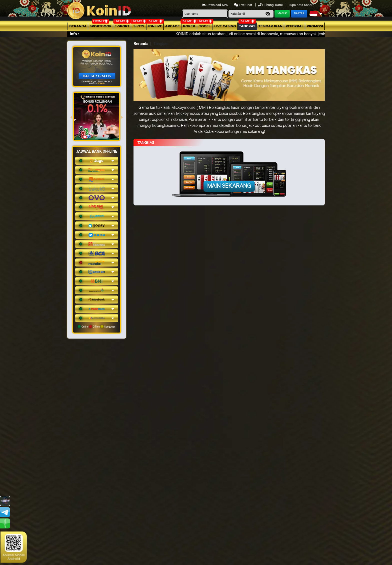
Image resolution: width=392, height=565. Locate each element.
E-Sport (122, 26)
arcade (172, 26)
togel (205, 26)
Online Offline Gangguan (97, 327)
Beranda (78, 26)
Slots (139, 26)
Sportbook (100, 26)
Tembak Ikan (270, 26)
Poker (189, 26)
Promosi (315, 26)
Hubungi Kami (271, 5)
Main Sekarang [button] (229, 186)
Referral (294, 26)
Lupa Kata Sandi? (302, 5)
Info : (74, 34)
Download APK (215, 5)
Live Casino (225, 26)
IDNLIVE (155, 26)
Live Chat (243, 5)
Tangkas (247, 26)
